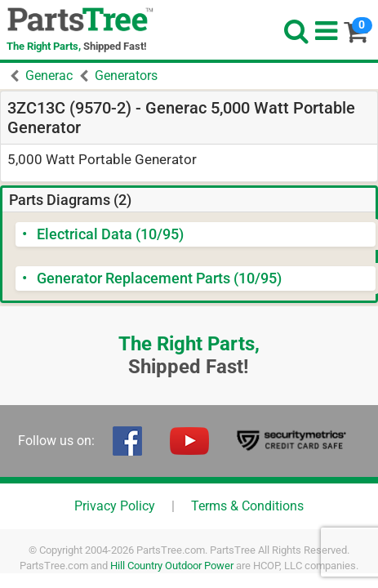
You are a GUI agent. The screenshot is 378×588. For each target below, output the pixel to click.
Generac (49, 76)
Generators (126, 76)
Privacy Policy (115, 506)
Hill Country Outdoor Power (172, 566)
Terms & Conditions (247, 506)
